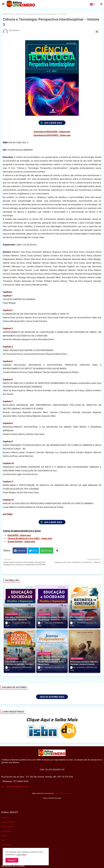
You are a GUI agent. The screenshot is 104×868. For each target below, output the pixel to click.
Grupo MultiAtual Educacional (63, 793)
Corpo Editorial (8, 826)
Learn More (21, 854)
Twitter (35, 551)
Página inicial (8, 14)
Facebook (21, 551)
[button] (101, 4)
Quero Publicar (8, 822)
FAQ (3, 840)
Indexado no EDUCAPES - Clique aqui (52, 132)
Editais (4, 836)
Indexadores (7, 845)
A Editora (5, 817)
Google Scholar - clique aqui (21, 541)
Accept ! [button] (12, 860)
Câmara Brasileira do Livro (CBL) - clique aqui (30, 538)
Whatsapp (48, 551)
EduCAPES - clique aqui (19, 535)
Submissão (6, 831)
